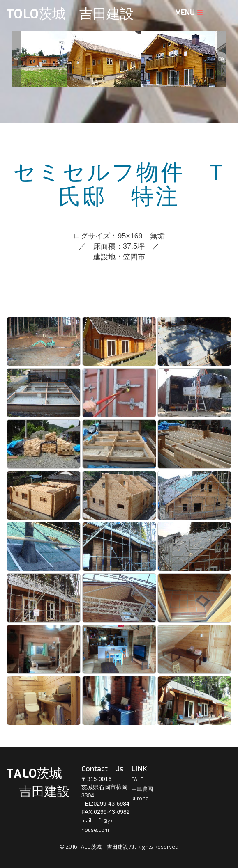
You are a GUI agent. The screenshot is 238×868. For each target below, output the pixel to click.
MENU (189, 13)
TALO (138, 779)
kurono (140, 798)
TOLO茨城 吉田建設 (70, 14)
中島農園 (142, 789)
